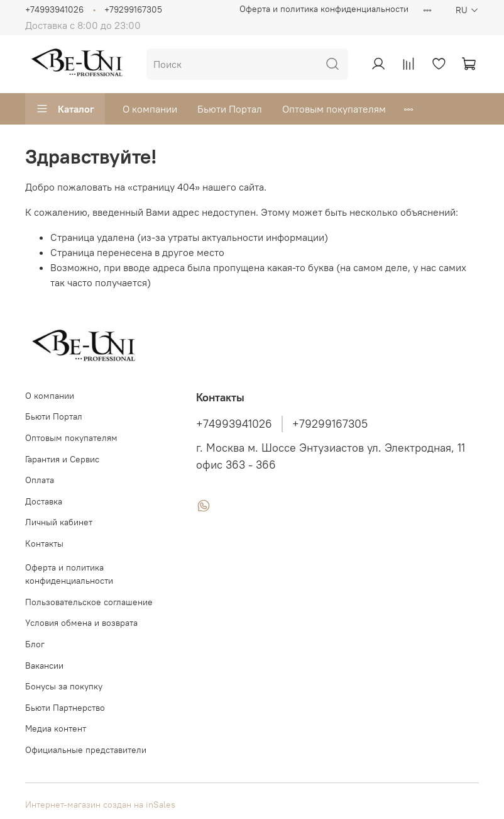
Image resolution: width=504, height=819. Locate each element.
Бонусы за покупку (64, 686)
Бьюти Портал (230, 109)
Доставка (44, 501)
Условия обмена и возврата (81, 623)
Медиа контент (56, 728)
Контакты (44, 543)
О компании (150, 109)
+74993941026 (54, 9)
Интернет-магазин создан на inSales (100, 805)
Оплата (40, 480)
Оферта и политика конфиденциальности (324, 9)
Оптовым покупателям (334, 109)
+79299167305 (133, 9)
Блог (35, 644)
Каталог (65, 109)
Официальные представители (86, 750)
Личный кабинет (59, 522)
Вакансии (44, 666)
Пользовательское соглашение (89, 602)
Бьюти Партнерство (65, 708)
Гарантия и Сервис (62, 459)
